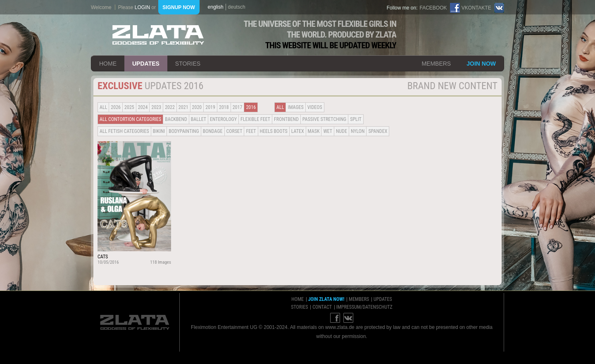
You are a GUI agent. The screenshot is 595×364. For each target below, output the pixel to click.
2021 (183, 107)
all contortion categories (130, 119)
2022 (170, 107)
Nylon (358, 131)
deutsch (237, 7)
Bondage (213, 131)
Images (295, 107)
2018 (224, 107)
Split (356, 119)
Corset (234, 131)
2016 (251, 107)
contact (322, 307)
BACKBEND (176, 119)
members (436, 64)
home (108, 64)
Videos (315, 107)
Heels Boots (274, 131)
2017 (238, 107)
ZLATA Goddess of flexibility (158, 35)
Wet (327, 131)
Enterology (223, 119)
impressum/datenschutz (364, 307)
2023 (156, 107)
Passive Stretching (324, 119)
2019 (210, 107)
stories (188, 64)
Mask (314, 131)
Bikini (159, 131)
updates (146, 64)
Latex (298, 131)
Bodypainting (184, 131)
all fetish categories (124, 131)
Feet (251, 131)
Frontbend (286, 119)
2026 (116, 107)
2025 (129, 107)
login (142, 7)
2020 (197, 107)
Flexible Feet (255, 119)
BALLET (199, 119)
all (103, 107)
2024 (143, 107)
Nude (342, 131)
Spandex (378, 131)
